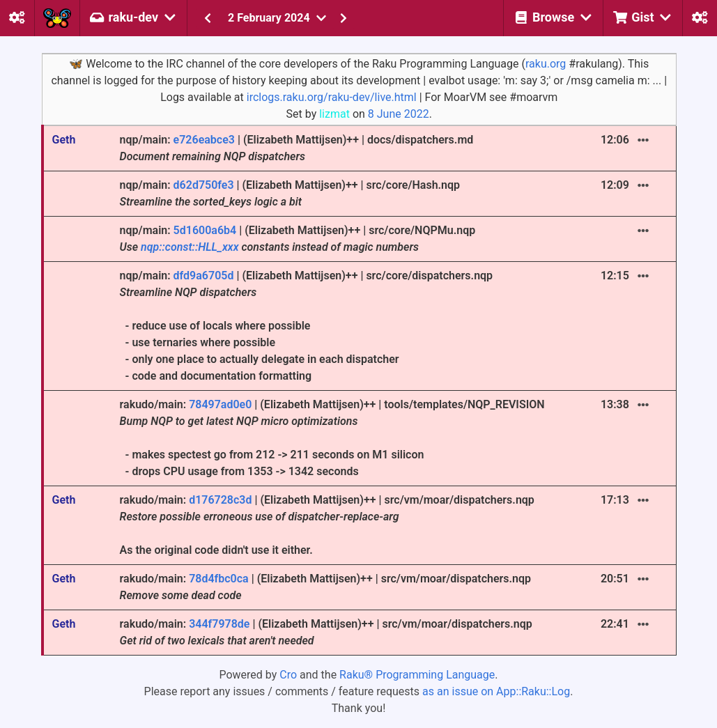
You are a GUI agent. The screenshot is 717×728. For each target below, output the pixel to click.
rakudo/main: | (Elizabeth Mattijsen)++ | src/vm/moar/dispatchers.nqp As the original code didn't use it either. (327, 525)
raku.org (546, 64)
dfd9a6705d (204, 276)
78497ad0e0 (220, 404)
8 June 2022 (399, 114)
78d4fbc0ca (219, 579)
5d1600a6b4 (205, 230)
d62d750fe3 (204, 185)
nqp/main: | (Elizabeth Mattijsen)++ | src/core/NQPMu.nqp (298, 239)
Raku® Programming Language (417, 675)
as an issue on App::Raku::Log (496, 691)
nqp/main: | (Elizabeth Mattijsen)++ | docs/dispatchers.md (297, 148)
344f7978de (219, 624)
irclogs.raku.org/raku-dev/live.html (332, 97)
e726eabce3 (204, 140)
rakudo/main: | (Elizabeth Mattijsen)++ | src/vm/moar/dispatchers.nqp (325, 587)
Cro (288, 675)
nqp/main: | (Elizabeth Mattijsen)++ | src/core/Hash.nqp (290, 193)
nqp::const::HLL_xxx (190, 247)
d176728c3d (220, 500)
